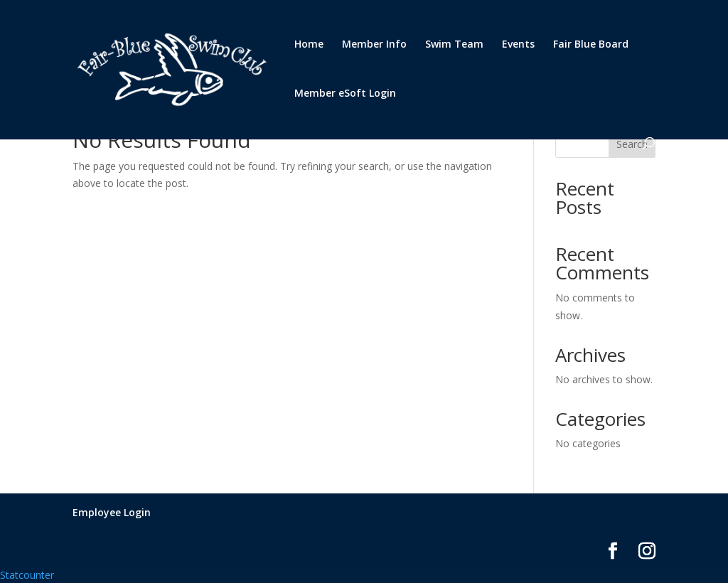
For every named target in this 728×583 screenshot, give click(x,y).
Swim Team (454, 45)
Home (309, 45)
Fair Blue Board (591, 45)
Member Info (374, 45)
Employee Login (112, 512)
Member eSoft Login (345, 94)
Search (632, 144)
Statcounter (27, 575)
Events (518, 45)
